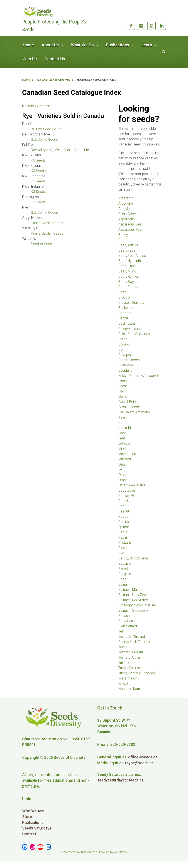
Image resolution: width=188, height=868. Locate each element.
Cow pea (125, 355)
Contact (29, 834)
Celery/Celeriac (130, 329)
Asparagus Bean (131, 224)
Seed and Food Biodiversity (52, 80)
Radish (123, 532)
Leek (122, 433)
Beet (122, 292)
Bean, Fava (127, 250)
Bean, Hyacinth (130, 261)
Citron (123, 339)
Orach (123, 480)
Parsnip (124, 501)
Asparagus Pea (130, 230)
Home (28, 45)
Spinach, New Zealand (135, 595)
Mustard (125, 459)
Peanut (124, 511)
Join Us (30, 59)
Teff (121, 631)
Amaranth (126, 198)
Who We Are (33, 811)
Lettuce (124, 443)
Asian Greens (128, 214)
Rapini (123, 537)
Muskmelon (127, 454)
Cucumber (126, 365)
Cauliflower (127, 323)
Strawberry (127, 621)
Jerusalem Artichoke (134, 412)
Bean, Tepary (128, 287)
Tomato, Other (129, 657)
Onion (123, 475)
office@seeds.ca (143, 757)
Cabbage (125, 313)
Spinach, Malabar (131, 590)
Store (27, 817)
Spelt (122, 579)
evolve (65, 852)
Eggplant (125, 370)
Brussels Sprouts (131, 303)
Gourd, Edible (128, 402)
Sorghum (125, 574)
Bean (122, 240)
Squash (124, 616)
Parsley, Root (128, 496)
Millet (122, 449)
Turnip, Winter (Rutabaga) (137, 673)
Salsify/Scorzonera (133, 558)
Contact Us (55, 59)
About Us (50, 45)
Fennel (123, 386)
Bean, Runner (128, 276)
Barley (123, 235)
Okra (122, 470)
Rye (121, 553)
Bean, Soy (126, 282)
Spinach (124, 584)
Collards (125, 344)
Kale (122, 417)
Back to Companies (37, 106)
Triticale (124, 663)
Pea (121, 506)
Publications (117, 45)
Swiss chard (128, 626)
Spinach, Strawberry (134, 610)
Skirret (123, 569)
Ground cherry (129, 407)
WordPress (120, 852)
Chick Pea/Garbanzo (134, 334)
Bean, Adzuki (128, 245)
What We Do (82, 45)
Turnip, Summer (130, 668)
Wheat (123, 684)
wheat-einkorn (129, 689)
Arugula (124, 209)
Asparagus (127, 219)
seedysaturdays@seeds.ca (120, 780)
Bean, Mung (127, 271)
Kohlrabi (125, 428)
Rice (122, 548)
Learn (147, 45)
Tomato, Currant (131, 652)
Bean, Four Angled (132, 256)
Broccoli (125, 297)
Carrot (123, 318)
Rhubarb (125, 543)
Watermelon (128, 678)
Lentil (122, 438)
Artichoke (126, 203)
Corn (122, 350)
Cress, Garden (129, 360)
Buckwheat (127, 308)
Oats (122, 464)
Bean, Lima (127, 266)
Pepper (124, 517)
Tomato (124, 647)
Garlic (123, 396)
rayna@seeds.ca (139, 763)
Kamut (123, 423)
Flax (122, 391)
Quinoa (124, 527)
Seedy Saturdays (37, 828)
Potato (124, 522)
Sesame (125, 563)
